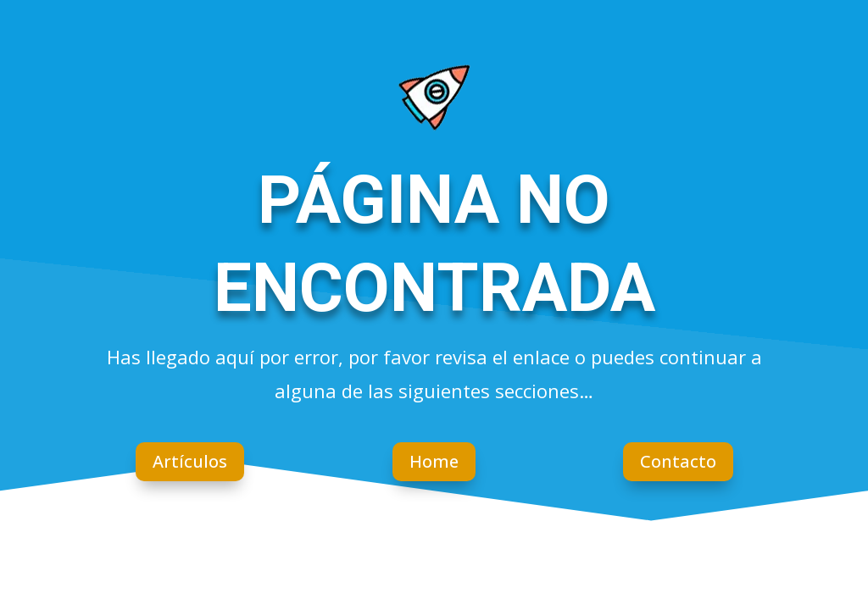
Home (434, 461)
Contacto (678, 461)
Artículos (190, 461)
